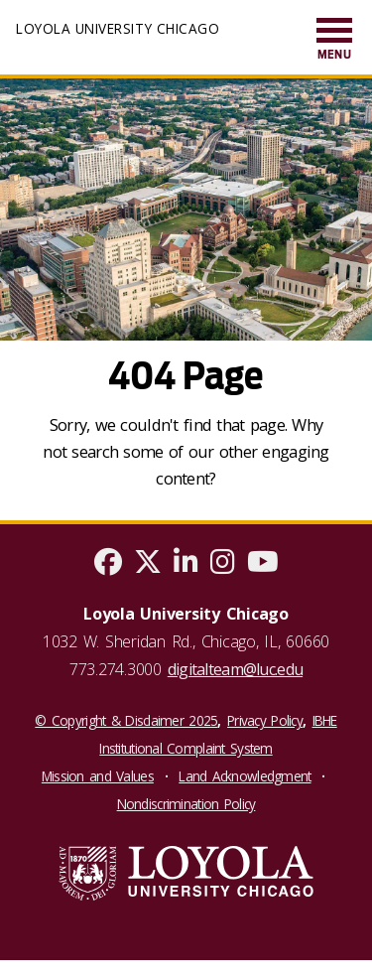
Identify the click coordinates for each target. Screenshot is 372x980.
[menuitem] (334, 40)
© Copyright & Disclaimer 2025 (126, 720)
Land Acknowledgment (245, 776)
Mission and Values (98, 776)
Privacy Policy (265, 720)
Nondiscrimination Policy (186, 804)
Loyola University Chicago (118, 28)
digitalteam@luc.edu (235, 669)
